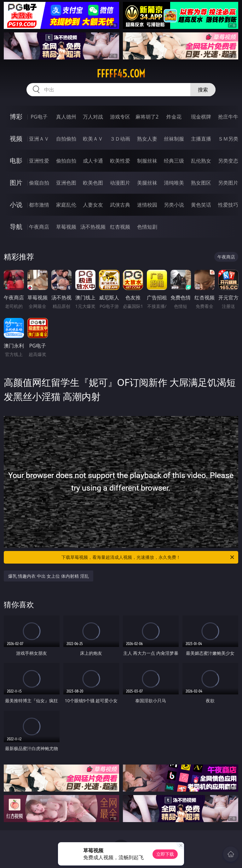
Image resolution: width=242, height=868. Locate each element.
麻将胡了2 (147, 117)
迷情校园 (147, 205)
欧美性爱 (120, 161)
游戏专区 (120, 117)
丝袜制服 (174, 139)
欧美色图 (93, 183)
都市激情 (39, 205)
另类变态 (228, 161)
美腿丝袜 (147, 183)
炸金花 (174, 117)
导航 (16, 227)
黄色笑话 (201, 205)
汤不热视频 (93, 227)
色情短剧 (147, 227)
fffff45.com (121, 74)
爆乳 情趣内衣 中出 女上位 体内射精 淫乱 (49, 576)
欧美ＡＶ (93, 139)
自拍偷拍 (66, 139)
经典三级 (174, 161)
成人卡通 (93, 161)
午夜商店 (39, 227)
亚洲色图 (66, 183)
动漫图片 (120, 183)
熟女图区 (201, 183)
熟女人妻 (147, 139)
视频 (16, 139)
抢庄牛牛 (228, 117)
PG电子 (39, 117)
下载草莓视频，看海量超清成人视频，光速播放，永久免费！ (148, 557)
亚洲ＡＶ (39, 139)
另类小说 (174, 205)
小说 (16, 205)
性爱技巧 (228, 205)
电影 (16, 161)
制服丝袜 (147, 161)
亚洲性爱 (39, 161)
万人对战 (93, 117)
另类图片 (228, 183)
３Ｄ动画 (120, 139)
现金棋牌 (201, 117)
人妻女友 (93, 205)
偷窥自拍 (39, 183)
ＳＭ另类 (228, 139)
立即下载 (165, 854)
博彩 (16, 117)
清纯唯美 (174, 183)
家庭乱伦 (66, 205)
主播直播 (201, 139)
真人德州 (66, 117)
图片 (16, 183)
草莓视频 (66, 227)
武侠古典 (120, 205)
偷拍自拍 (66, 161)
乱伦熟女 (201, 161)
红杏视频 (120, 227)
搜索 (203, 90)
